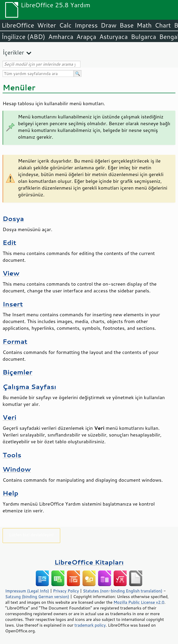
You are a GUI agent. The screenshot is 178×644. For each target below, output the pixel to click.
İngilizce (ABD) (23, 37)
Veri (9, 417)
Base (127, 25)
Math (144, 25)
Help (11, 493)
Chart (163, 25)
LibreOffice (18, 25)
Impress (86, 25)
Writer (46, 25)
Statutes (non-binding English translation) (122, 591)
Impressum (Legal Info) (27, 591)
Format (15, 341)
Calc (65, 25)
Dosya (13, 219)
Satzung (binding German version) (37, 596)
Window (17, 469)
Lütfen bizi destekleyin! (31, 535)
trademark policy (90, 625)
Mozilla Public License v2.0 (139, 602)
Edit (9, 242)
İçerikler (13, 52)
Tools (12, 455)
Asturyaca (114, 37)
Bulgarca (143, 37)
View (11, 273)
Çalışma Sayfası (29, 387)
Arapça (86, 37)
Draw (108, 25)
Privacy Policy (66, 591)
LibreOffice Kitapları (89, 562)
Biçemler (18, 372)
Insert (13, 304)
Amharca (61, 37)
